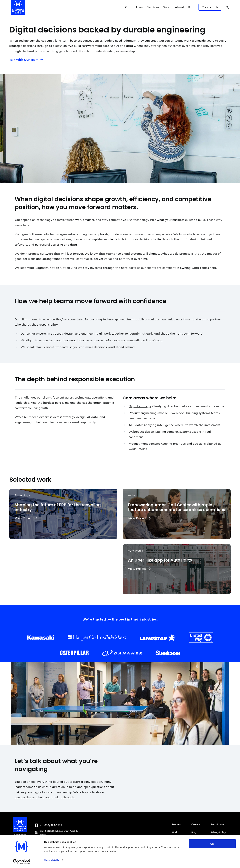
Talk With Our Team (24, 60)
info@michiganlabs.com (55, 840)
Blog (191, 7)
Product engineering (143, 413)
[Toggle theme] (221, 861)
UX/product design (141, 432)
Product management (144, 444)
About (179, 7)
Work (167, 7)
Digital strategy (140, 406)
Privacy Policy (218, 832)
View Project (24, 518)
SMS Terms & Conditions (220, 840)
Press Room (217, 824)
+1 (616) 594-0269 (51, 825)
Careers (196, 824)
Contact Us (210, 7)
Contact (196, 840)
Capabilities (134, 7)
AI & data (135, 425)
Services (153, 7)
